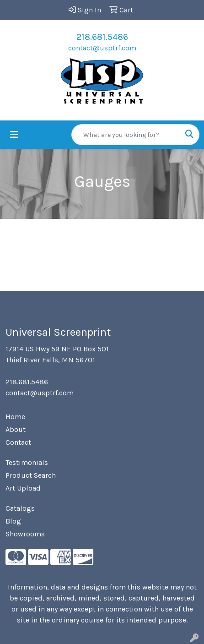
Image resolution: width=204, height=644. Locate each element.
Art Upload (23, 488)
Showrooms (25, 534)
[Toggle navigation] (14, 135)
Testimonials (27, 462)
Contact (18, 442)
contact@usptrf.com (102, 48)
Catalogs (20, 508)
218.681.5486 (102, 37)
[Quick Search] (126, 135)
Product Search (31, 475)
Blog (13, 521)
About (16, 429)
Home (15, 417)
